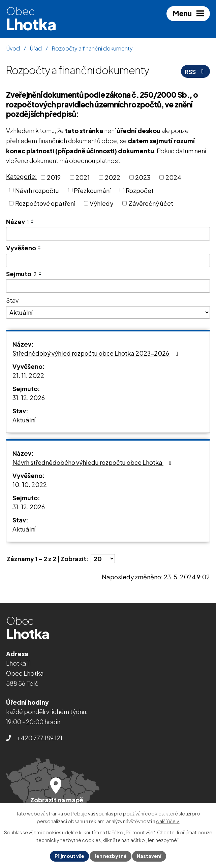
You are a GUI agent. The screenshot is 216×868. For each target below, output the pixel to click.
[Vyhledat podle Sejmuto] (108, 286)
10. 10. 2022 (30, 485)
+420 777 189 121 (40, 738)
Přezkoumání (92, 190)
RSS (196, 72)
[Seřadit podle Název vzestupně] (33, 220)
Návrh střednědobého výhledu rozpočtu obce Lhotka (93, 462)
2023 (143, 177)
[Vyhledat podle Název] (108, 234)
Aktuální (24, 420)
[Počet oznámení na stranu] (103, 559)
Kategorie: (21, 176)
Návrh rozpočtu (37, 190)
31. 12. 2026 (29, 398)
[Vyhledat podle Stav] (108, 313)
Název (18, 221)
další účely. (168, 822)
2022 (113, 177)
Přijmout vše (69, 856)
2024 (173, 177)
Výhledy (101, 203)
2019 (54, 177)
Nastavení (149, 856)
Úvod (13, 48)
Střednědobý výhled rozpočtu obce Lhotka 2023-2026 (97, 353)
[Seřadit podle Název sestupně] (33, 223)
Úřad (36, 48)
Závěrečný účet (151, 203)
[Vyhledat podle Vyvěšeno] (108, 261)
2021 (83, 177)
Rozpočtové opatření (45, 203)
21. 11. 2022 (28, 375)
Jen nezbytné (111, 856)
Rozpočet (140, 190)
